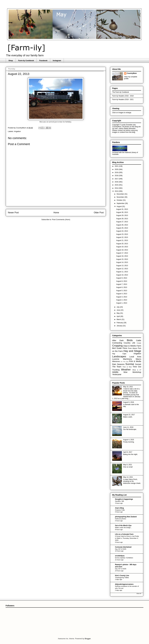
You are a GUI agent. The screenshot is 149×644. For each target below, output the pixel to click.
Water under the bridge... (123, 528)
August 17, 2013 (122, 253)
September (121, 203)
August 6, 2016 (129, 402)
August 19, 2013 (122, 247)
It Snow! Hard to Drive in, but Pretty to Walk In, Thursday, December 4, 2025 (127, 538)
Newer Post (13, 213)
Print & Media (135, 361)
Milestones (116, 361)
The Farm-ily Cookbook (121, 92)
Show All (139, 594)
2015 (117, 185)
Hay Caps (119, 354)
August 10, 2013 (122, 275)
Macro (138, 359)
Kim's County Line (122, 576)
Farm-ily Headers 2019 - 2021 (123, 99)
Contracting (117, 343)
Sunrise (130, 364)
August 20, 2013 (122, 244)
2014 (117, 188)
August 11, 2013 (122, 272)
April (118, 316)
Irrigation (17, 131)
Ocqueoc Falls (120, 510)
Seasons (121, 364)
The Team (117, 367)
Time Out (137, 367)
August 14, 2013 (122, 262)
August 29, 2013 (122, 215)
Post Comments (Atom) (61, 220)
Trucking (116, 370)
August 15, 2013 (122, 259)
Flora (125, 348)
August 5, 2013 (122, 291)
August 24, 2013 (122, 231)
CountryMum (132, 73)
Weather (126, 370)
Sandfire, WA (120, 501)
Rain (114, 364)
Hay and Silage (132, 351)
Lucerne (116, 359)
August (119, 206)
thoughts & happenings (124, 499)
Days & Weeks (130, 346)
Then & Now (127, 367)
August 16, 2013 (122, 256)
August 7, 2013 (122, 284)
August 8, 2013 (122, 281)
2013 (117, 191)
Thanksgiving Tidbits (122, 578)
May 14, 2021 (128, 477)
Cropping (117, 346)
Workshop (137, 372)
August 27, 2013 (122, 222)
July (118, 307)
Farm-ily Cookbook (26, 61)
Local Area (135, 357)
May (118, 313)
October (120, 200)
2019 (117, 172)
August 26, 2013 (122, 225)
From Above (132, 348)
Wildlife (115, 372)
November (121, 197)
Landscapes (119, 356)
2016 (117, 182)
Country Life (129, 343)
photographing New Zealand (126, 517)
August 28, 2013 (122, 219)
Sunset (138, 364)
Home (56, 213)
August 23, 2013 (122, 234)
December (121, 194)
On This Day (125, 362)
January (120, 326)
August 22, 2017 (129, 415)
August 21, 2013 (122, 240)
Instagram (57, 61)
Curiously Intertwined (123, 547)
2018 (117, 176)
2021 (117, 166)
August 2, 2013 (122, 300)
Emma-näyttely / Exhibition (124, 558)
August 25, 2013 (122, 228)
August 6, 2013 (122, 287)
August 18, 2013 (122, 250)
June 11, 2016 (128, 427)
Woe (125, 372)
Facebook (43, 61)
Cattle (139, 340)
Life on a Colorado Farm (124, 534)
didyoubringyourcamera (124, 584)
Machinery (127, 359)
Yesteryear (117, 374)
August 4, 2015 (129, 440)
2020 (117, 169)
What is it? (137, 370)
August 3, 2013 (122, 297)
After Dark (118, 340)
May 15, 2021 (128, 387)
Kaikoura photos (121, 519)
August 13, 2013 (122, 266)
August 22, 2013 (122, 237)
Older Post (99, 213)
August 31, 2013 (122, 209)
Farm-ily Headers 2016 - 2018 (123, 96)
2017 (117, 179)
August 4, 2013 (122, 294)
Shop (11, 61)
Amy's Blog (119, 508)
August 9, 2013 (122, 278)
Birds (130, 340)
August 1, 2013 (122, 303)
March (119, 319)
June (119, 310)
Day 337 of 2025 (121, 549)
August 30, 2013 (122, 212)
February (120, 323)
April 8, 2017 (128, 452)
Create (139, 343)
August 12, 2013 (122, 269)
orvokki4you (120, 556)
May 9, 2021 (128, 465)
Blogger (88, 639)
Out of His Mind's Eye (123, 526)
